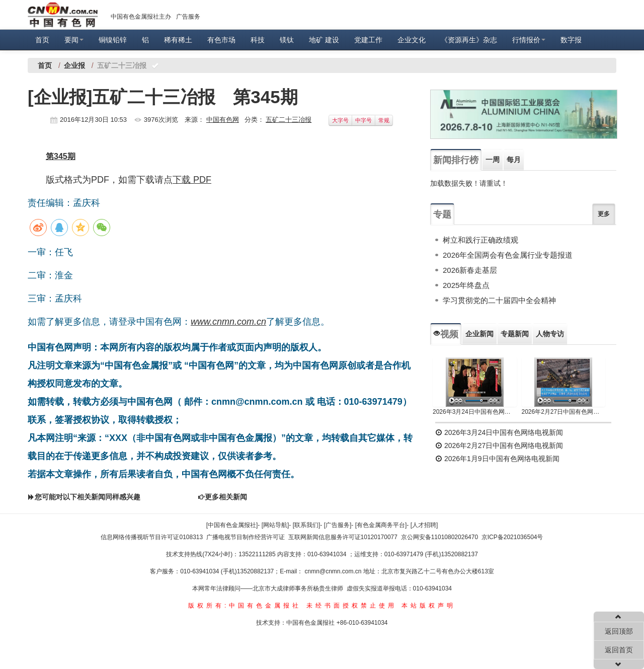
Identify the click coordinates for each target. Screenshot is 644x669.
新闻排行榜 (456, 160)
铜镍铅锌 (113, 40)
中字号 (364, 120)
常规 (384, 120)
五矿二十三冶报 (289, 120)
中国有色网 (223, 120)
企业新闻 (479, 334)
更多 (604, 214)
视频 (446, 334)
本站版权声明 (429, 606)
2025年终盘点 (466, 285)
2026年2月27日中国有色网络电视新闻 (564, 412)
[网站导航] (275, 525)
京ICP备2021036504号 (512, 537)
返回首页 (619, 650)
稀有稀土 (178, 40)
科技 (258, 40)
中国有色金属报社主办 (141, 17)
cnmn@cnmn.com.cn (334, 571)
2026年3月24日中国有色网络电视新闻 (475, 412)
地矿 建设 (324, 40)
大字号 (340, 120)
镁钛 (287, 40)
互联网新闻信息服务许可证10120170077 (343, 537)
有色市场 (221, 40)
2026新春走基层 (470, 270)
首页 (42, 40)
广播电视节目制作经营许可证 (246, 537)
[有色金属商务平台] (381, 525)
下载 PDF (192, 180)
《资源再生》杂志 (469, 40)
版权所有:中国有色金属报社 (245, 606)
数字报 (571, 40)
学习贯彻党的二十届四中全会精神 (499, 300)
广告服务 (188, 17)
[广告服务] (338, 525)
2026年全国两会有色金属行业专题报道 (508, 255)
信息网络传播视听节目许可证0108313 (152, 537)
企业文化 (412, 40)
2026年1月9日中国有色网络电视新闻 (497, 459)
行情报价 (529, 40)
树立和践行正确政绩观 (480, 240)
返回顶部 (619, 631)
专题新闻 (515, 334)
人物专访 (550, 334)
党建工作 (368, 40)
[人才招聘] (424, 525)
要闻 (74, 40)
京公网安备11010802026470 (439, 537)
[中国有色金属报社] (232, 525)
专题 (442, 214)
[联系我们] (307, 525)
